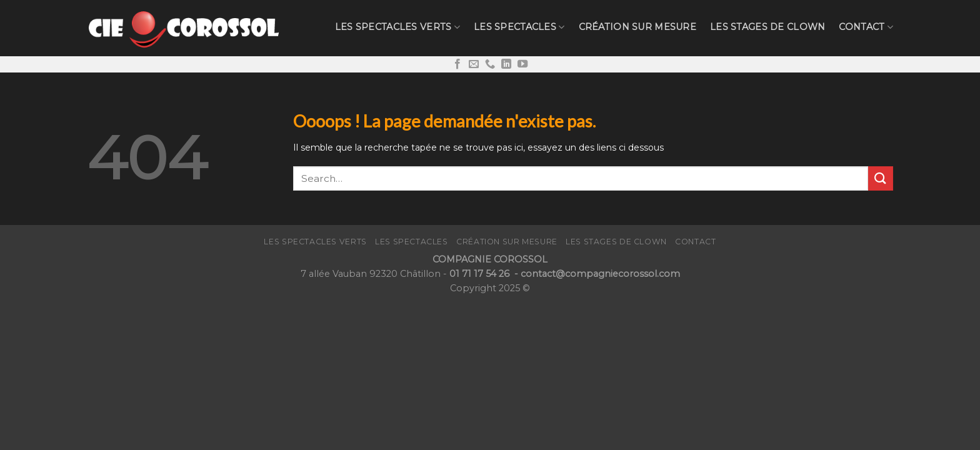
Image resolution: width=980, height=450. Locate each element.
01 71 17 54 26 (481, 274)
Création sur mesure (637, 27)
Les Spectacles (519, 27)
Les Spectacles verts (397, 27)
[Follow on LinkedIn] (506, 64)
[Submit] (881, 178)
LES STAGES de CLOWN (767, 27)
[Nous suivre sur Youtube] (522, 64)
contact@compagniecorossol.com (600, 274)
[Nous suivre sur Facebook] (457, 64)
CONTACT (866, 27)
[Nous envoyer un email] (474, 64)
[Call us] (490, 64)
